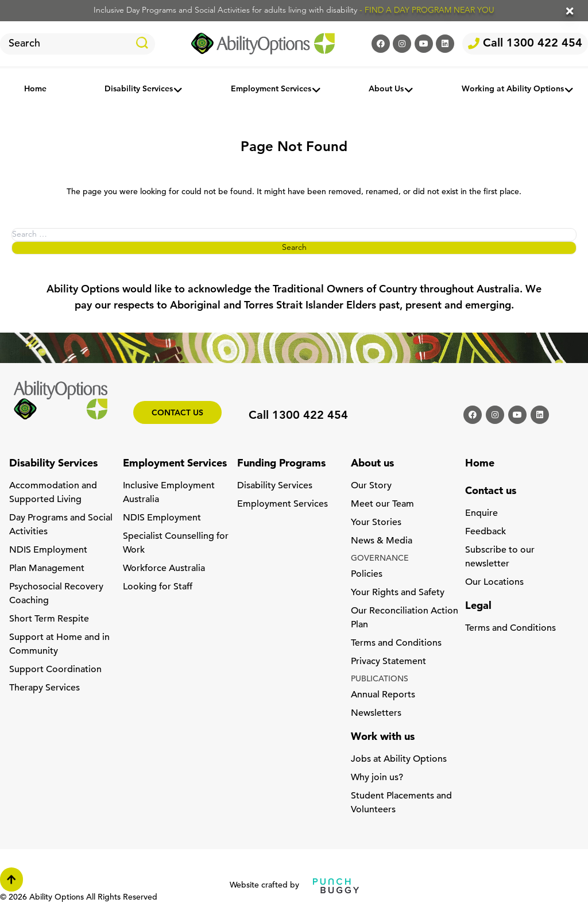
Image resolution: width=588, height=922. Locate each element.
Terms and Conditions (396, 643)
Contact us (177, 413)
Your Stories (376, 523)
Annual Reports (383, 695)
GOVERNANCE (380, 559)
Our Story (371, 486)
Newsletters (376, 713)
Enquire (481, 514)
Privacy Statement (388, 662)
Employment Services (271, 90)
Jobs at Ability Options (399, 759)
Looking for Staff (158, 587)
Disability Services (139, 90)
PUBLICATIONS (380, 679)
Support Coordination (55, 670)
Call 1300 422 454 (525, 44)
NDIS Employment (48, 550)
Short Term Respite (49, 619)
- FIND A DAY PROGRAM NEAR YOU (427, 11)
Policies (367, 574)
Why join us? (377, 778)
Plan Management (47, 569)
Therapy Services (45, 688)
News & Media (382, 541)
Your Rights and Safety (398, 593)
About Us (386, 90)
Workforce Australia (164, 569)
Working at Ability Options (513, 90)
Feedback (486, 532)
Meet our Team (382, 504)
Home (35, 90)
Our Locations (494, 582)
